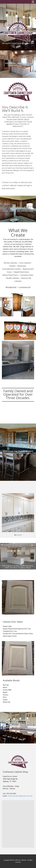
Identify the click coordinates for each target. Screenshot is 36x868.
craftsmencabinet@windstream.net (20, 796)
